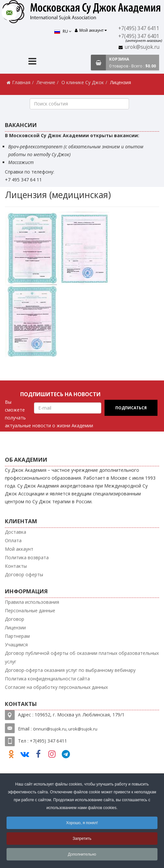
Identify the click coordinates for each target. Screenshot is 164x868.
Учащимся (16, 644)
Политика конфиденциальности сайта (47, 678)
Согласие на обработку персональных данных (56, 687)
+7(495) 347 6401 (139, 36)
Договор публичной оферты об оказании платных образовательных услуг (82, 657)
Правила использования (32, 602)
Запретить (82, 839)
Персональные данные (30, 610)
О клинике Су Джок (83, 82)
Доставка (16, 532)
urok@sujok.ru (142, 47)
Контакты (16, 566)
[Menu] (32, 62)
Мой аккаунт (19, 549)
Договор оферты (24, 574)
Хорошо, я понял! (82, 823)
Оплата (13, 540)
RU (64, 31)
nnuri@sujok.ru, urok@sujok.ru (67, 729)
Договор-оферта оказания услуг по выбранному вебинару (70, 670)
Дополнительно (82, 854)
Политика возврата (27, 557)
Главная (21, 82)
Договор (15, 619)
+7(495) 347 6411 (139, 28)
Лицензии (15, 627)
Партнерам (17, 636)
